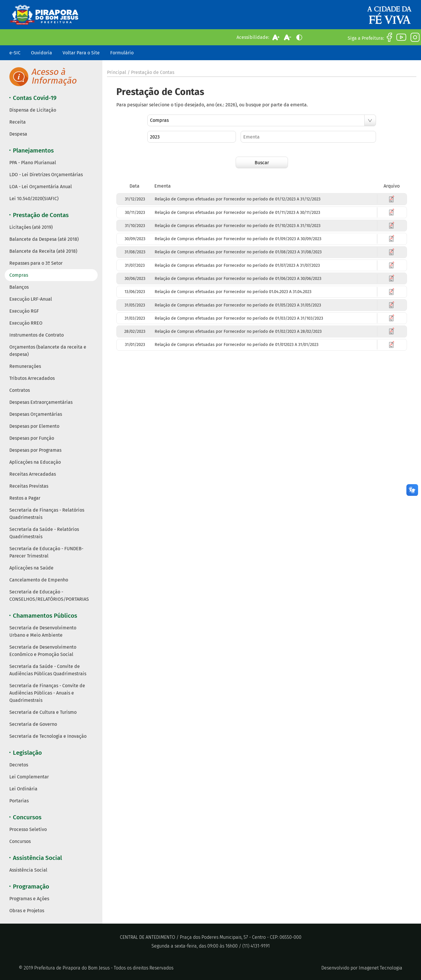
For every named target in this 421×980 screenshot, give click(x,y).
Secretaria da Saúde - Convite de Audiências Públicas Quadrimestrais (48, 670)
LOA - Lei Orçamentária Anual (41, 187)
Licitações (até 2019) (31, 227)
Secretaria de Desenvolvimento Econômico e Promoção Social (43, 651)
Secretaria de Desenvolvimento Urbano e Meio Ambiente (43, 631)
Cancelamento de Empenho (39, 580)
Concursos (20, 841)
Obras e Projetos (27, 911)
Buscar (262, 163)
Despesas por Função (32, 438)
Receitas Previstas (29, 486)
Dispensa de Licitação (33, 110)
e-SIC (15, 53)
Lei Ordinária (23, 789)
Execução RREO (26, 323)
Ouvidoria (42, 53)
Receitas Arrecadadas (33, 474)
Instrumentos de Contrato (37, 335)
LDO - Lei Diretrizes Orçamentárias (46, 175)
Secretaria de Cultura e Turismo (43, 712)
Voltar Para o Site (81, 53)
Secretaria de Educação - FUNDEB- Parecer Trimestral (46, 552)
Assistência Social (28, 870)
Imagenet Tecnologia (381, 968)
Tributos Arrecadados (32, 378)
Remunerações (25, 366)
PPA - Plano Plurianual (33, 163)
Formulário (122, 53)
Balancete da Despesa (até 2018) (44, 239)
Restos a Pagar (25, 498)
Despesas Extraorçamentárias (41, 402)
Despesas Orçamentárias (36, 414)
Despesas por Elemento (34, 426)
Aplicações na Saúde (31, 568)
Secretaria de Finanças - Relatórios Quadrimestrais (47, 514)
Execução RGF (24, 311)
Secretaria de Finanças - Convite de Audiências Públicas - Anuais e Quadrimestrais (47, 693)
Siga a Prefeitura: (366, 38)
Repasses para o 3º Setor (36, 263)
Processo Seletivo (28, 829)
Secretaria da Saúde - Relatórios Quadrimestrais (44, 533)
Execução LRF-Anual (31, 299)
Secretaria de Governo (33, 724)
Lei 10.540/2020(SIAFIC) (34, 199)
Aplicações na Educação (35, 462)
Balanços (19, 287)
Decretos (19, 765)
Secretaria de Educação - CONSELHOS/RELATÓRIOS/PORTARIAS (49, 595)
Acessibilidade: (253, 37)
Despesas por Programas (35, 450)
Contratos (20, 390)
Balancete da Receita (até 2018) (43, 251)
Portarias (19, 801)
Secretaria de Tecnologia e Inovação (48, 736)
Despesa (18, 134)
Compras (19, 275)
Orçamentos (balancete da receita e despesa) (48, 351)
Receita (18, 122)
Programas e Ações (29, 899)
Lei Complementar (29, 777)
